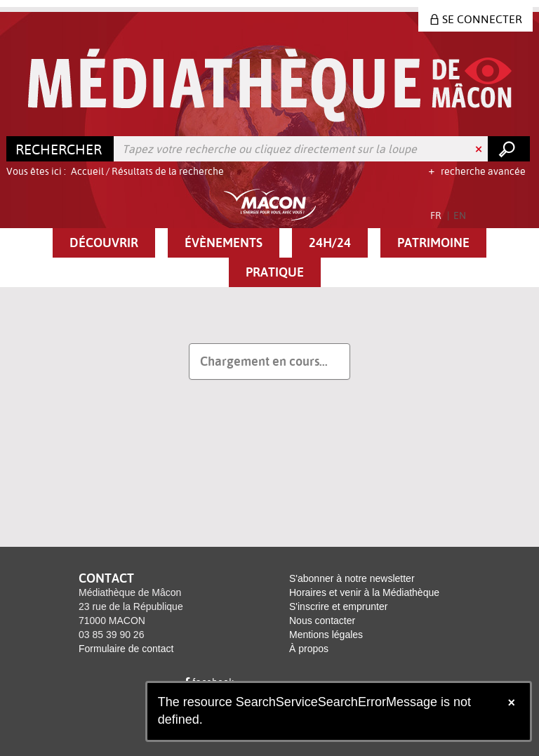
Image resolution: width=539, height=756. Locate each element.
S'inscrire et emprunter (338, 606)
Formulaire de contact (126, 649)
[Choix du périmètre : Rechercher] (60, 149)
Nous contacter (322, 621)
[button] (104, 243)
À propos (309, 649)
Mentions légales (326, 635)
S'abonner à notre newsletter (352, 578)
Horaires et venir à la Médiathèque (364, 592)
